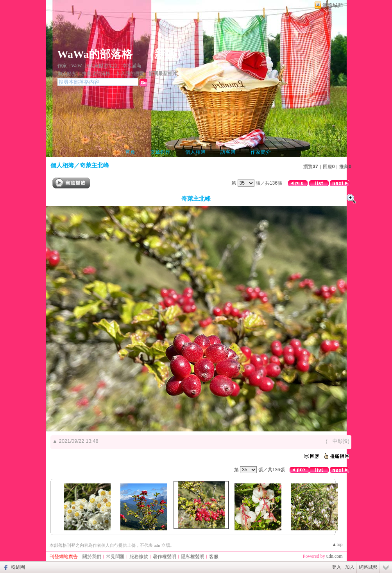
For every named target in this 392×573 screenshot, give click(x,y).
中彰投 (340, 441)
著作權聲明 (165, 557)
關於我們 (92, 557)
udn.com (335, 556)
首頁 (130, 152)
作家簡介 (261, 152)
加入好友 (67, 74)
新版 (165, 54)
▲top (337, 544)
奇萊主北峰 (94, 165)
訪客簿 (228, 152)
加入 (350, 567)
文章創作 (160, 152)
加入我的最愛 (130, 74)
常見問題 (115, 557)
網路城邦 (333, 5)
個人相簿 (195, 152)
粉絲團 (18, 567)
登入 (337, 567)
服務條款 (139, 557)
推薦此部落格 (96, 74)
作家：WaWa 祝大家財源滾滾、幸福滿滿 (99, 66)
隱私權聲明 (193, 557)
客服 (214, 557)
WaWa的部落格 (95, 54)
